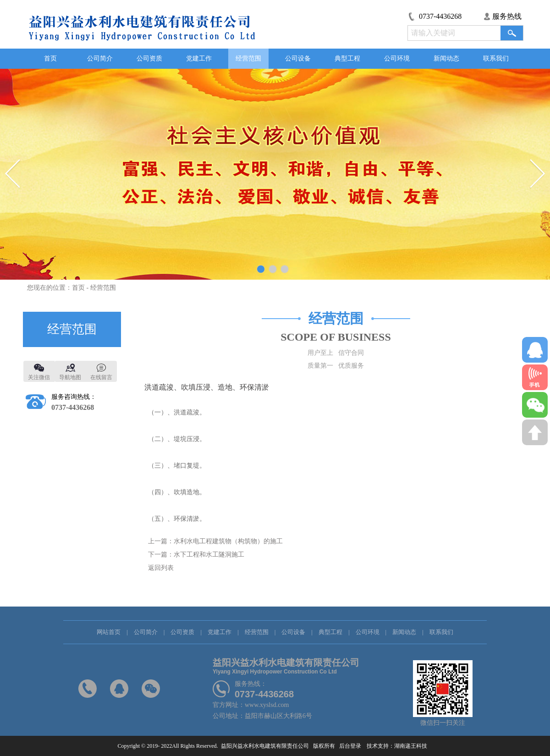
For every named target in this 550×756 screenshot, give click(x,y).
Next (537, 174)
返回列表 (161, 568)
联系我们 (496, 58)
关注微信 (39, 377)
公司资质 (149, 58)
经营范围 (248, 58)
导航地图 (70, 377)
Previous (13, 174)
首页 (50, 58)
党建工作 (199, 58)
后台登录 (349, 746)
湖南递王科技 (413, 746)
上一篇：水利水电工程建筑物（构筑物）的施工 (215, 541)
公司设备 (298, 58)
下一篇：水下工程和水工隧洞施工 (196, 555)
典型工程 (347, 58)
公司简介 (100, 58)
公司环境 (397, 58)
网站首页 (109, 632)
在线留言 (101, 377)
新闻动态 (446, 58)
